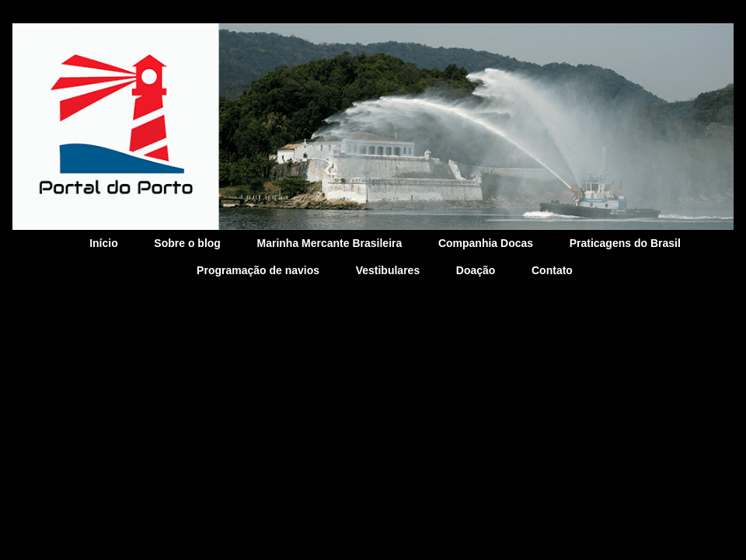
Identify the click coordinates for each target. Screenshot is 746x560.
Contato (552, 270)
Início (104, 243)
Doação (476, 270)
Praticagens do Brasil (625, 243)
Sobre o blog (187, 243)
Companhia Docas (486, 243)
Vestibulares (388, 270)
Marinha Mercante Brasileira (330, 243)
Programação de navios (258, 270)
